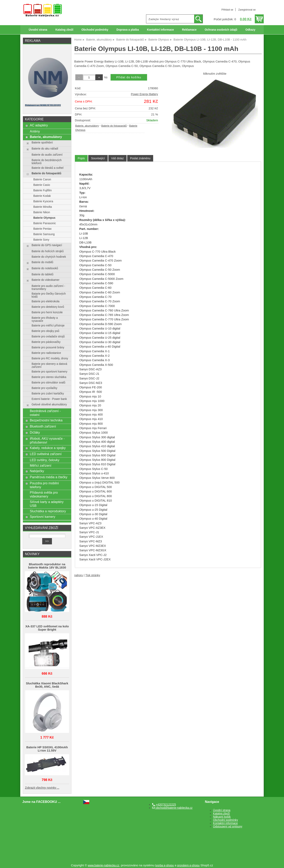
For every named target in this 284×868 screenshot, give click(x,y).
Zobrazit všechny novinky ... (42, 788)
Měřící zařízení (41, 465)
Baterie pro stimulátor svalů (48, 383)
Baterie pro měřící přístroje (48, 326)
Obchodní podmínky (95, 30)
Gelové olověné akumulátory (49, 404)
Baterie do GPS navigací (47, 245)
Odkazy (250, 30)
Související (98, 158)
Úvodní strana (38, 30)
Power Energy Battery (144, 94)
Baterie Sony (41, 240)
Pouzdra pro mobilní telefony (44, 485)
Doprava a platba (128, 30)
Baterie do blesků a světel (48, 168)
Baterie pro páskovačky (46, 342)
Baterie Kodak (42, 196)
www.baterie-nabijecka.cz (104, 865)
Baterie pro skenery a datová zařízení (49, 365)
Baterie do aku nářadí (45, 149)
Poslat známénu (140, 158)
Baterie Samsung (44, 234)
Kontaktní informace (161, 30)
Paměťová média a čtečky (49, 477)
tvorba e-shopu (165, 865)
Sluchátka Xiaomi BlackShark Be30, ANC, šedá (47, 685)
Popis (81, 158)
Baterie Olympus (44, 218)
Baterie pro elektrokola (46, 301)
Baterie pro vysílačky (45, 388)
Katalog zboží (64, 30)
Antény (35, 131)
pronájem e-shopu (188, 865)
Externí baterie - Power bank (49, 399)
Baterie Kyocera (43, 201)
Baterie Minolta (43, 207)
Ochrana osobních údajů (221, 30)
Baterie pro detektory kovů (48, 307)
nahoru (79, 575)
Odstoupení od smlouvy (228, 827)
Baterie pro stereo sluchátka (49, 377)
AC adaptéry (39, 125)
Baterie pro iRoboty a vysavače (45, 319)
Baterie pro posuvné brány (48, 347)
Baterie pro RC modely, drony (50, 358)
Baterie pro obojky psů (46, 331)
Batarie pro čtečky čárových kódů (49, 295)
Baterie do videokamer (46, 280)
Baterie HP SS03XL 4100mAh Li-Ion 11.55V (47, 749)
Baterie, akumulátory (87, 126)
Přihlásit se (227, 10)
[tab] (81, 158)
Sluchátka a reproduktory (48, 511)
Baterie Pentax (42, 229)
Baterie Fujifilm (42, 190)
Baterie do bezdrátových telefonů (47, 162)
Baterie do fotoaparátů (114, 126)
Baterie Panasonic (45, 223)
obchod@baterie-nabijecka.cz (172, 808)
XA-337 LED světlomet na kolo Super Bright (47, 628)
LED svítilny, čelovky (45, 460)
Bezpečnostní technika (46, 420)
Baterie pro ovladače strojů (48, 337)
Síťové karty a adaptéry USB (47, 504)
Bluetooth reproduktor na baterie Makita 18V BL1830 (47, 566)
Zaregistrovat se (247, 10)
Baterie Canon (42, 179)
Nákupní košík (222, 817)
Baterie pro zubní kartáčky (48, 394)
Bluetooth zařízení (43, 426)
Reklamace (189, 30)
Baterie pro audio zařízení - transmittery (48, 288)
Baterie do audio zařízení (47, 155)
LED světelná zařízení (46, 454)
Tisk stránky (93, 575)
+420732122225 (164, 805)
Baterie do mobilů (42, 262)
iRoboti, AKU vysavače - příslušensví (47, 440)
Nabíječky (37, 471)
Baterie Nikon (42, 212)
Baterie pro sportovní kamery (49, 372)
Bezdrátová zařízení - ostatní (45, 413)
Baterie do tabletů (43, 274)
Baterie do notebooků (45, 268)
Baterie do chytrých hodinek (49, 257)
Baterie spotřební (42, 143)
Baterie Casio (42, 185)
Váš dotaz (117, 158)
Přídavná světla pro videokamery (44, 494)
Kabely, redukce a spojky (48, 448)
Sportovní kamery (43, 517)
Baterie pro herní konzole (47, 312)
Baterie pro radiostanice (46, 353)
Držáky (35, 432)
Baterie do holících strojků (48, 251)
